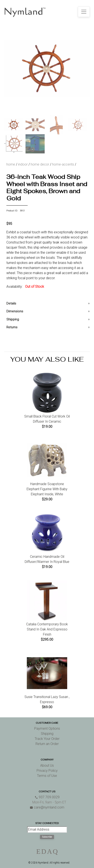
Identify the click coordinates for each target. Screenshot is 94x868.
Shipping (13, 319)
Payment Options (47, 729)
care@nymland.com (47, 807)
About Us (47, 765)
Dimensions (15, 311)
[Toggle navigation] (84, 12)
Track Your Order (47, 739)
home (11, 164)
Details (11, 303)
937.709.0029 (47, 797)
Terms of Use (47, 776)
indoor (23, 164)
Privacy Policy (47, 771)
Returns (12, 327)
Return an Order (47, 744)
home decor (40, 164)
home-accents (63, 164)
